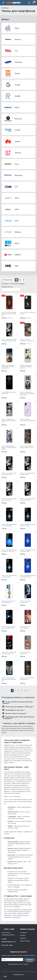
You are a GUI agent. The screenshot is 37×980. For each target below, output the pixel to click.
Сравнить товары (25, 941)
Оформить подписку (30, 960)
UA (2, 977)
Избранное (23, 938)
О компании (23, 933)
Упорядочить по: (7, 287)
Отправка (23, 935)
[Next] (28, 691)
